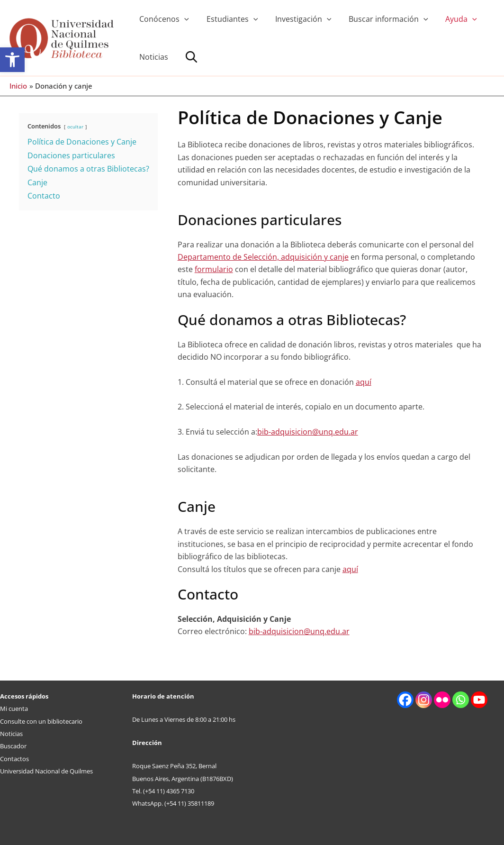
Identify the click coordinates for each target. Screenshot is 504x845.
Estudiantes (229, 19)
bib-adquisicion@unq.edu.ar (308, 432)
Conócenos (163, 19)
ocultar (75, 127)
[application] (183, 19)
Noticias (153, 57)
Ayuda (451, 19)
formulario (214, 269)
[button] (12, 60)
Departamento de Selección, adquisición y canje (263, 257)
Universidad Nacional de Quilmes (46, 771)
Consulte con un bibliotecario (41, 721)
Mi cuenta (14, 709)
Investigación (298, 19)
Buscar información (381, 19)
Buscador (13, 746)
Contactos (14, 759)
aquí (364, 382)
